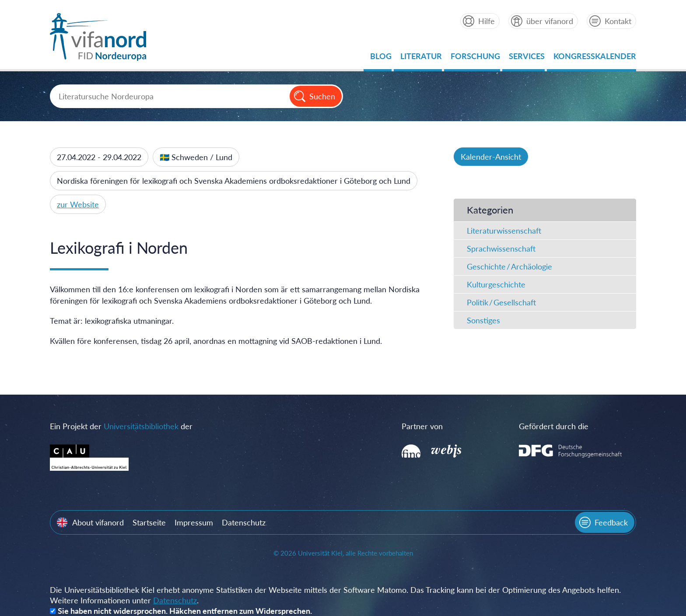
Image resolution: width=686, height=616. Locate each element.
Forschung (475, 58)
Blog (381, 58)
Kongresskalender (595, 58)
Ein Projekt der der (121, 426)
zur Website (78, 204)
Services (527, 58)
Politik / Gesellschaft (501, 302)
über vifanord (550, 21)
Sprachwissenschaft (501, 248)
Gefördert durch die (554, 426)
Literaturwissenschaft (504, 231)
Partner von (422, 426)
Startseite (149, 522)
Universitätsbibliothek (141, 426)
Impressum (194, 522)
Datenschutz (244, 522)
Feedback (611, 522)
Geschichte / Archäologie (509, 266)
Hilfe (486, 21)
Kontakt (618, 21)
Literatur (421, 58)
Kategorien (490, 210)
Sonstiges (483, 320)
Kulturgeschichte (496, 284)
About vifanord (98, 522)
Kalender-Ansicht (491, 157)
